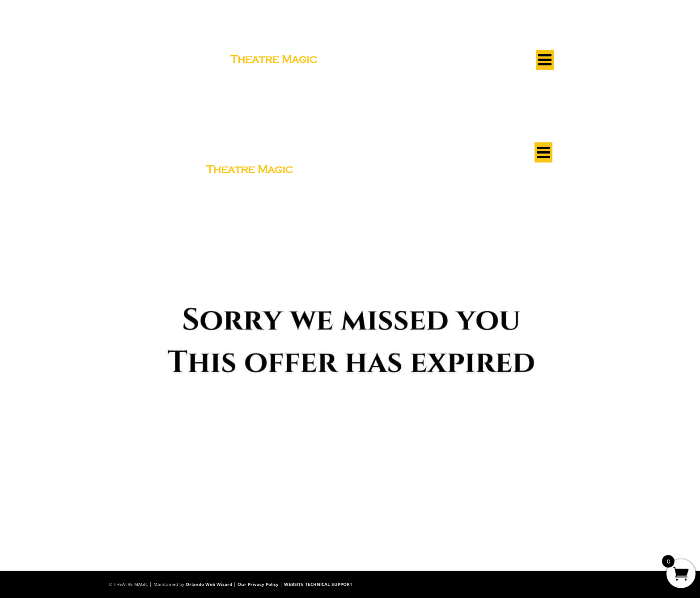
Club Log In (531, 43)
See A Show (126, 61)
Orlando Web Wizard (209, 584)
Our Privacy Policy (258, 584)
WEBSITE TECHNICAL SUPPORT (318, 584)
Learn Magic (180, 61)
